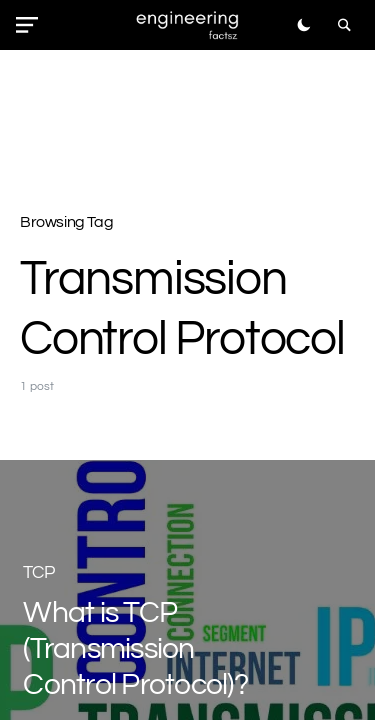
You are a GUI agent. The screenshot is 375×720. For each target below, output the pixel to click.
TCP (39, 572)
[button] (31, 25)
